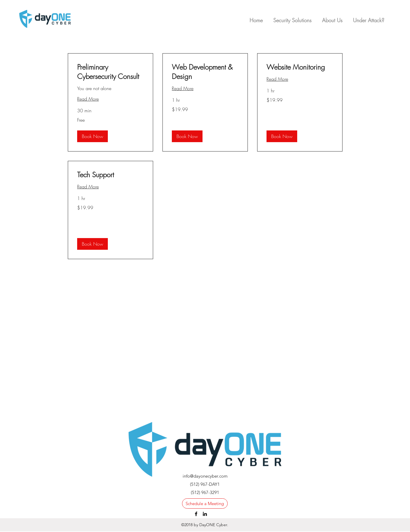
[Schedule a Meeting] (205, 503)
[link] (110, 72)
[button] (369, 18)
